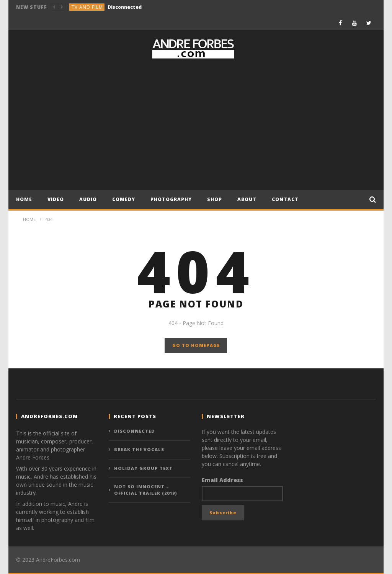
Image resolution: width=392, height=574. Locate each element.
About (247, 199)
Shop (215, 199)
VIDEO (56, 199)
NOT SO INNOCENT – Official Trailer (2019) (146, 490)
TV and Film (87, 7)
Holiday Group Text (143, 468)
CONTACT (285, 199)
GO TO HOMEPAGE (196, 345)
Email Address (222, 480)
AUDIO (88, 199)
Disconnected (125, 7)
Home (24, 199)
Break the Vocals (139, 449)
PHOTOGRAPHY (171, 199)
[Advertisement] (196, 125)
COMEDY (124, 199)
